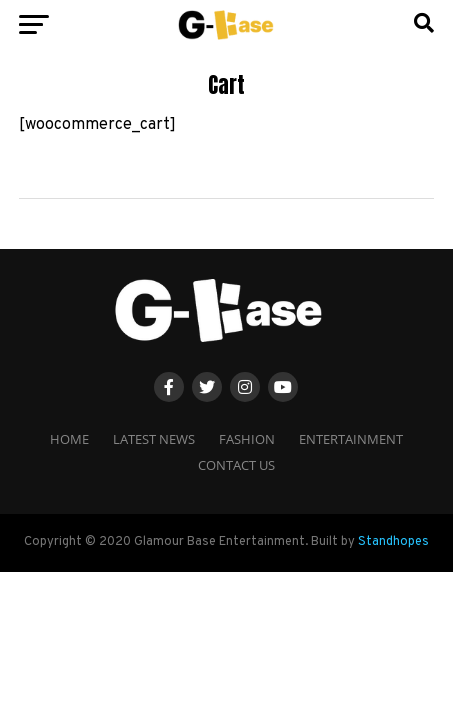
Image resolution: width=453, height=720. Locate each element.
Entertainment (351, 439)
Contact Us (236, 465)
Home (69, 439)
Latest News (154, 439)
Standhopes (393, 542)
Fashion (247, 439)
